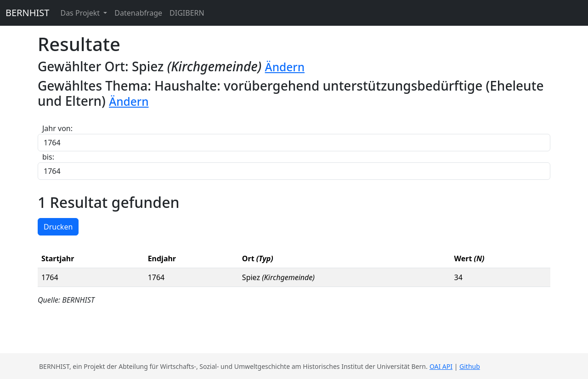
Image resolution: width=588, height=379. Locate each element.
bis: (48, 157)
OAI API (441, 366)
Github (470, 366)
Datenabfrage (138, 13)
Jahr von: (57, 128)
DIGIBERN (187, 13)
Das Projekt (81, 13)
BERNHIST (27, 13)
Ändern (285, 67)
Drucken (58, 227)
